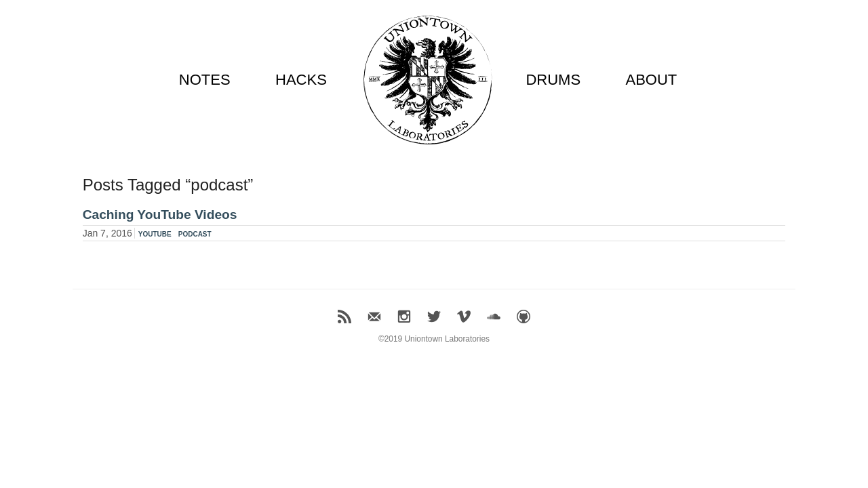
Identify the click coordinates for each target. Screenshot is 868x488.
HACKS (301, 80)
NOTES (205, 80)
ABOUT (651, 80)
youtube (155, 233)
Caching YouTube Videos (160, 215)
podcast (195, 233)
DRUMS (553, 80)
